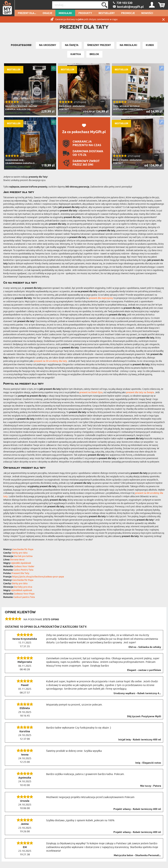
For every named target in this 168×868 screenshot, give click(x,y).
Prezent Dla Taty (20, 573)
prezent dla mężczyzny (101, 298)
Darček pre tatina (23, 556)
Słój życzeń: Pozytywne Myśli (144, 717)
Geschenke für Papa (23, 550)
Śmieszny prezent (99, 45)
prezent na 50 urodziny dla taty (51, 361)
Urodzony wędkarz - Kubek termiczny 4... (137, 693)
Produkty (85, 13)
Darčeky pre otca (23, 587)
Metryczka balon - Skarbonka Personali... (137, 856)
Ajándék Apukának (21, 563)
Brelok (94, 54)
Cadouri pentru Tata (24, 597)
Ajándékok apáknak (22, 590)
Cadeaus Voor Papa (24, 594)
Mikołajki (65, 13)
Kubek (150, 45)
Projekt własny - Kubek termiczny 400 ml (137, 809)
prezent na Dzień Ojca (91, 393)
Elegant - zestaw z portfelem (144, 670)
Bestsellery (107, 13)
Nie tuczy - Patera (151, 786)
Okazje (47, 13)
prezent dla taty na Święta (140, 393)
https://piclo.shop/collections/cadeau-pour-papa (38, 577)
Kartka (76, 54)
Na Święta (72, 45)
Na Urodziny (48, 45)
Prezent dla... (27, 13)
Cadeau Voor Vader (24, 567)
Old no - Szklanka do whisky (145, 647)
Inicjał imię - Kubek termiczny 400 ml (140, 740)
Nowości (147, 13)
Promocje (128, 13)
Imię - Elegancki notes (148, 763)
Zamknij (163, 19)
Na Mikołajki (128, 45)
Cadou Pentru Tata (23, 570)
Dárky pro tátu (20, 553)
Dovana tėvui (17, 560)
